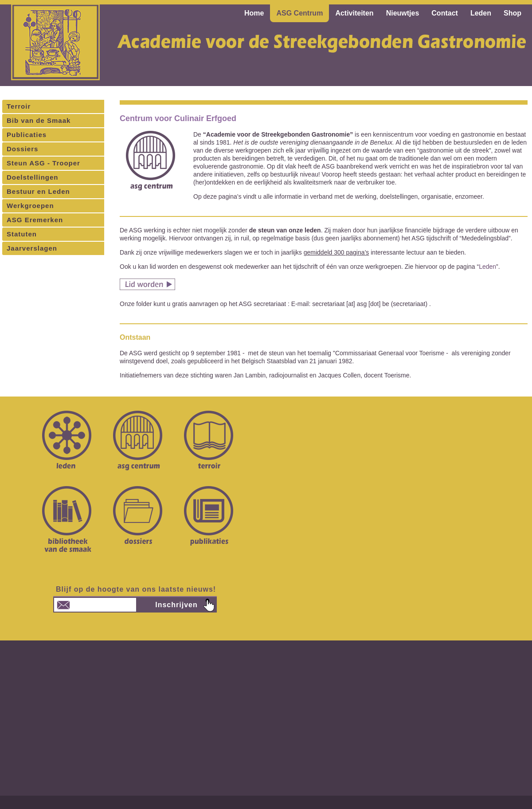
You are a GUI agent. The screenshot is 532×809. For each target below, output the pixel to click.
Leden (487, 267)
